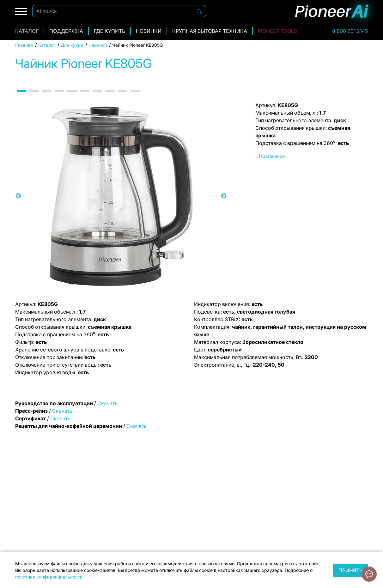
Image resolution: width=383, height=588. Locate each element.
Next (224, 196)
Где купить (109, 31)
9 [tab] (123, 97)
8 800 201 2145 (350, 31)
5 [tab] (72, 97)
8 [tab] (110, 97)
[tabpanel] (121, 196)
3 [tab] (47, 97)
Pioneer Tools (277, 31)
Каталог (27, 31)
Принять (350, 570)
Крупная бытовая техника (210, 31)
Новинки (149, 31)
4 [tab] (59, 97)
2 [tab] (34, 97)
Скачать (107, 403)
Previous (18, 196)
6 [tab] (85, 97)
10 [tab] (135, 97)
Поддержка (66, 31)
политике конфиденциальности (49, 577)
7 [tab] (97, 97)
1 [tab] (21, 97)
